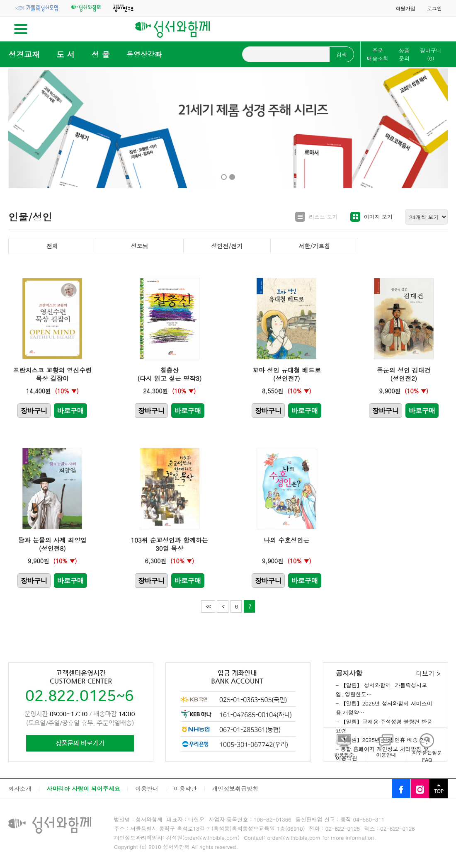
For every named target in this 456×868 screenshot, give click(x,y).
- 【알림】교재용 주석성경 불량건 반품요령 (384, 726)
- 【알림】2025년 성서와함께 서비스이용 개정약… (384, 708)
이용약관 (185, 788)
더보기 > (428, 673)
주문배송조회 (378, 54)
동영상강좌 (144, 54)
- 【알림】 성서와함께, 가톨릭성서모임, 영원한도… (382, 690)
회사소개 (20, 788)
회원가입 (405, 8)
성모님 (140, 246)
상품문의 (404, 54)
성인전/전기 (227, 246)
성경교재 (24, 54)
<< (208, 606)
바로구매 (70, 411)
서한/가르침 (314, 246)
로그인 (434, 8)
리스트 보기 (323, 217)
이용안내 (147, 788)
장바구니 (431, 54)
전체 (52, 246)
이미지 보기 (378, 217)
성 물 (100, 54)
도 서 (65, 54)
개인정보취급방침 (235, 788)
